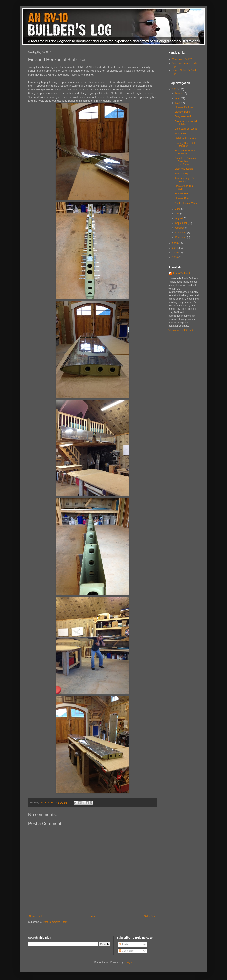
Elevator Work (182, 194)
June (178, 209)
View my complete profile (182, 331)
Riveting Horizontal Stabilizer (185, 145)
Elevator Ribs (182, 198)
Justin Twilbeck (182, 273)
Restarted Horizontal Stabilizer (185, 123)
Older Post (150, 916)
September (181, 223)
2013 (175, 243)
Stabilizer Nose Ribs (185, 138)
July (178, 214)
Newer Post (36, 916)
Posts (123, 944)
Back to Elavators (184, 169)
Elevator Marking (184, 107)
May (178, 103)
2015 (175, 253)
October (180, 228)
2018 (175, 257)
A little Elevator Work (186, 203)
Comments (126, 951)
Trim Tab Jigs (182, 174)
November (181, 233)
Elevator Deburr (183, 112)
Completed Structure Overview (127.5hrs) (186, 161)
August (179, 218)
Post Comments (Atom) (56, 922)
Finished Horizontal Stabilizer (185, 152)
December (181, 237)
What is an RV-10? (182, 59)
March (179, 93)
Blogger (128, 962)
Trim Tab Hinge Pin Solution (185, 180)
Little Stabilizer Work (185, 129)
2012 (175, 89)
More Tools (180, 134)
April (178, 98)
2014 (175, 248)
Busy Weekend (183, 116)
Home (93, 916)
